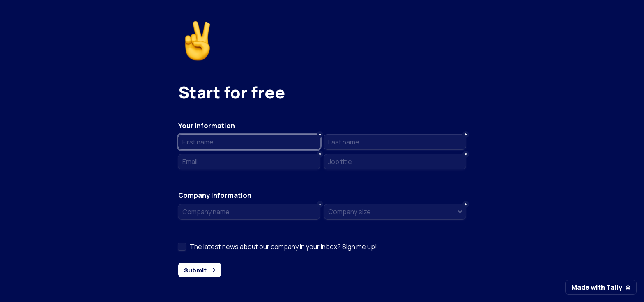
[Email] (249, 162)
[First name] (249, 142)
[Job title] (395, 162)
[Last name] (395, 142)
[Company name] (249, 212)
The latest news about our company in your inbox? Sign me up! (283, 247)
